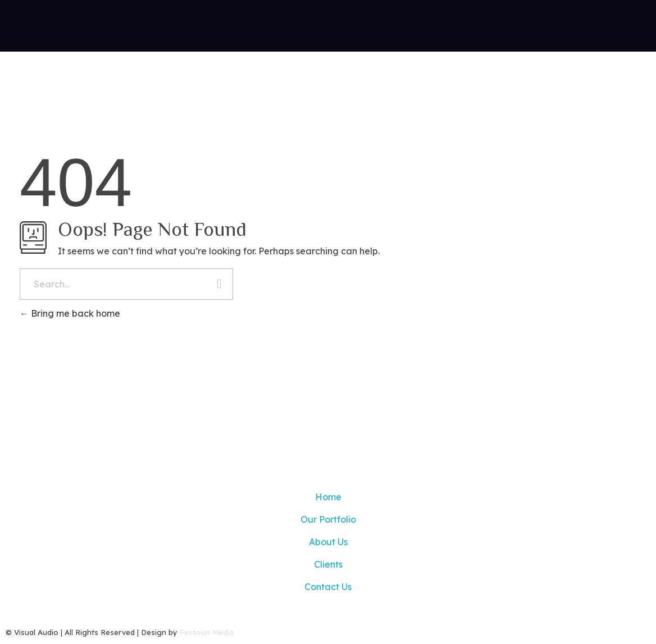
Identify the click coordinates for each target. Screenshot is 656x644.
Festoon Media (207, 632)
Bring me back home (70, 313)
